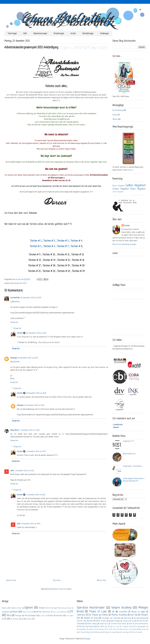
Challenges (104, 34)
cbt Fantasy (14, 619)
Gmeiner (69, 608)
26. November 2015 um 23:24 (36, 333)
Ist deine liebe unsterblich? (115, 629)
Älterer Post (102, 580)
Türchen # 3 (63, 241)
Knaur (64, 612)
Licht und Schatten (131, 629)
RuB (25, 34)
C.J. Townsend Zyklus (127, 627)
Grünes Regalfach (121, 189)
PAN (26, 616)
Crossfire (123, 612)
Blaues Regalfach (119, 186)
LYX (71, 612)
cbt (5, 619)
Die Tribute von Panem (98, 615)
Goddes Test (92, 629)
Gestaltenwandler (82, 629)
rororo (29, 619)
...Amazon (116, 427)
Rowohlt (33, 616)
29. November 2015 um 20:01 (28, 358)
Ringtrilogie (99, 632)
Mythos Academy (119, 615)
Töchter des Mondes (85, 621)
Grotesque (101, 629)
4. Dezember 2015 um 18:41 (31, 524)
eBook (115, 119)
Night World (90, 632)
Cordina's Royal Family (118, 624)
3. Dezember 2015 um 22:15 (36, 495)
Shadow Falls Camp (110, 632)
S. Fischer (43, 616)
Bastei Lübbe (6, 608)
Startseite (57, 580)
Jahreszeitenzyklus (141, 624)
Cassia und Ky (128, 621)
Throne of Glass (136, 632)
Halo (130, 624)
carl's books (70, 616)
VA (113, 612)
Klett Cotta (56, 612)
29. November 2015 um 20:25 (36, 393)
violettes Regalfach (118, 192)
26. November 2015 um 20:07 (31, 298)
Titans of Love (98, 612)
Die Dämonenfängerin (141, 627)
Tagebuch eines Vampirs (123, 632)
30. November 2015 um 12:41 (34, 405)
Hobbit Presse (27, 612)
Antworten (14, 322)
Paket (115, 115)
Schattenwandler (94, 627)
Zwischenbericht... (129, 454)
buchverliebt (15, 298)
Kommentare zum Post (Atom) (61, 589)
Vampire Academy (121, 608)
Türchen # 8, (76, 247)
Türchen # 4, (76, 241)
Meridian (82, 627)
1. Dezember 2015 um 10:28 (30, 430)
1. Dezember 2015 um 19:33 (36, 452)
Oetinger (18, 616)
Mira (9, 616)
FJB (40, 608)
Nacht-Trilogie (81, 632)
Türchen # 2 (49, 241)
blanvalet (59, 616)
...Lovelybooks (118, 425)
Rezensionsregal (40, 34)
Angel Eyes (104, 624)
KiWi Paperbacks (44, 612)
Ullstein (50, 616)
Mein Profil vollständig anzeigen (124, 244)
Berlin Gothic (101, 621)
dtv (22, 619)
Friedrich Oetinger (51, 608)
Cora (20, 608)
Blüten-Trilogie (114, 621)
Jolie (12, 471)
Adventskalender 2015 (18, 283)
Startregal (12, 34)
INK (35, 612)
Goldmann (6, 612)
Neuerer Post (11, 580)
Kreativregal (59, 34)
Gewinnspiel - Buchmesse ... (133, 466)
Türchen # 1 (36, 241)
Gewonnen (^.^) (128, 441)
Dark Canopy (92, 624)
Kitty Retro (15, 430)
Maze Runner (142, 629)
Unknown (14, 358)
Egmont (29, 608)
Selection (81, 615)
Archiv (73, 34)
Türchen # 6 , (49, 247)
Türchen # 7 (63, 247)
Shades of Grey (91, 618)
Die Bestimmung (140, 618)
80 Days (105, 627)
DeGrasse (127, 618)
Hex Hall (134, 615)
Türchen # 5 (36, 247)
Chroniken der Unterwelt (111, 618)
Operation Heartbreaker (91, 608)
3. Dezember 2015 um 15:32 (24, 471)
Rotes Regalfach (138, 189)
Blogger (87, 639)
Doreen (18, 279)
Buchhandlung (118, 110)
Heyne (15, 612)
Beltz (15, 608)
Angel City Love (114, 627)
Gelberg (63, 608)
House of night (138, 612)
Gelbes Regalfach (136, 185)
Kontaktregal (88, 34)
